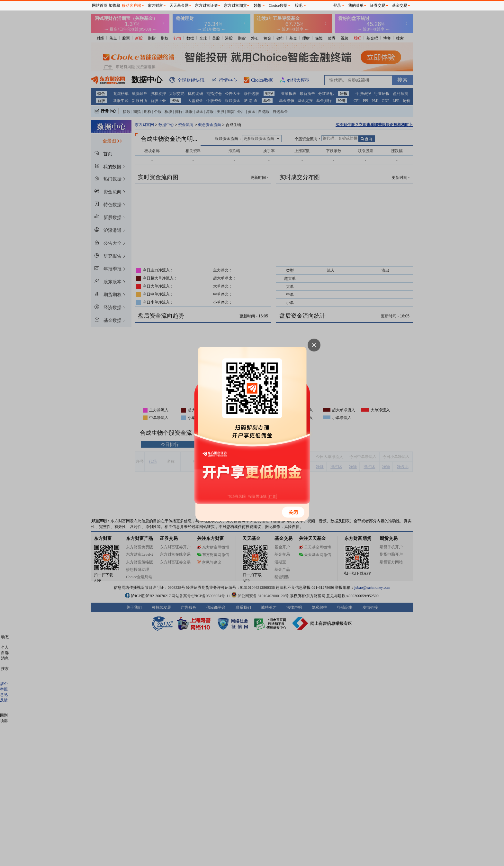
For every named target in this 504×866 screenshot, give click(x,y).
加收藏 (114, 5)
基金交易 (400, 5)
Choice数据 (278, 5)
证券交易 (378, 5)
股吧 (299, 5)
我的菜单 (356, 5)
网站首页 (100, 5)
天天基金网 (179, 5)
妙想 (257, 5)
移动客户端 (131, 5)
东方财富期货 (235, 5)
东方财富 (155, 5)
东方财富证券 (206, 5)
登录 (337, 5)
